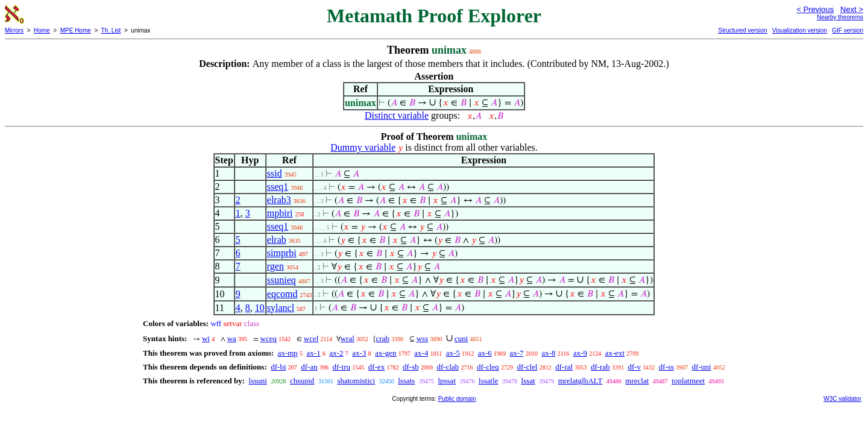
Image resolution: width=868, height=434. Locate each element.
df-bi (278, 367)
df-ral (564, 367)
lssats (406, 381)
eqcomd (282, 294)
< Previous (815, 9)
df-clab (448, 367)
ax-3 (359, 353)
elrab (277, 240)
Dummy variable (363, 147)
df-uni (702, 367)
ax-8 (548, 353)
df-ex (376, 367)
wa (232, 338)
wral (348, 338)
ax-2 (336, 353)
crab (383, 338)
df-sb (411, 367)
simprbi (282, 253)
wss (423, 338)
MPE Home (76, 30)
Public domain (457, 399)
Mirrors (14, 30)
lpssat (447, 381)
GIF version (848, 30)
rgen (275, 266)
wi (206, 338)
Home (42, 30)
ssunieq (281, 280)
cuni (461, 338)
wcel (311, 338)
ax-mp (288, 353)
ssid (275, 173)
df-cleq (488, 367)
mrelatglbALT (580, 381)
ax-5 (453, 353)
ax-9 (580, 353)
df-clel (527, 367)
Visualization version (800, 30)
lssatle (489, 381)
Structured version (742, 30)
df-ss (666, 367)
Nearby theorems (840, 17)
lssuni (258, 381)
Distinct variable (397, 115)
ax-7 (517, 353)
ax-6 (485, 353)
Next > (852, 9)
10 (260, 308)
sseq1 (278, 187)
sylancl (281, 308)
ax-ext (615, 353)
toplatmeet (688, 381)
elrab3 (279, 200)
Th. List (111, 30)
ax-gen (385, 353)
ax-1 (314, 353)
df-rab (600, 367)
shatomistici (356, 381)
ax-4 (421, 353)
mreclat (637, 381)
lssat (528, 381)
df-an (309, 367)
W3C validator (842, 399)
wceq (269, 338)
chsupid (302, 381)
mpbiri (280, 213)
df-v (634, 367)
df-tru (341, 367)
